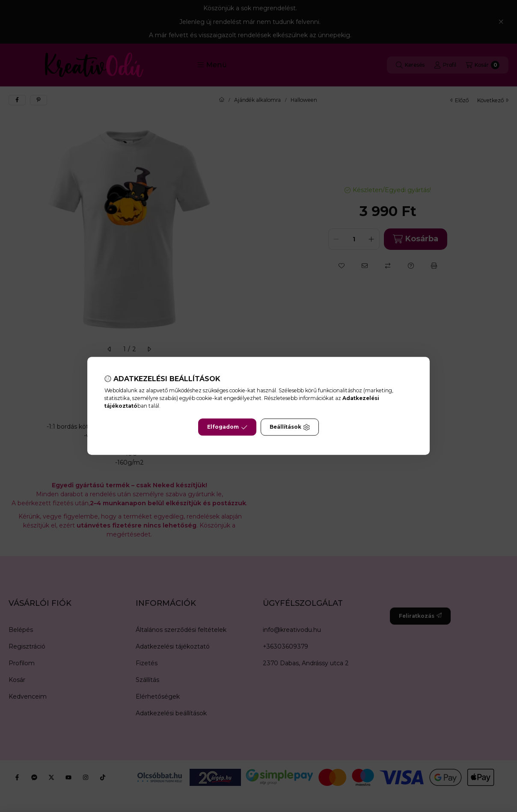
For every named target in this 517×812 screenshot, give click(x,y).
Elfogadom (227, 427)
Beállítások (290, 427)
